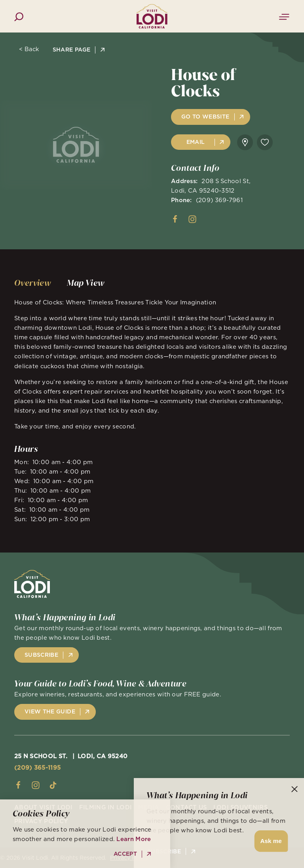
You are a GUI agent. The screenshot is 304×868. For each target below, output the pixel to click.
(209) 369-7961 (219, 200)
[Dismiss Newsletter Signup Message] (294, 789)
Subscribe (164, 852)
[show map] (245, 142)
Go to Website (205, 117)
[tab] (33, 283)
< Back (29, 49)
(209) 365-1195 (37, 768)
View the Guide (50, 711)
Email (196, 142)
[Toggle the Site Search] (19, 16)
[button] (270, 841)
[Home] (152, 16)
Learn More (134, 839)
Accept (125, 854)
